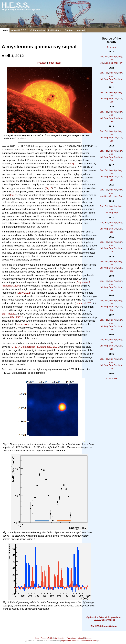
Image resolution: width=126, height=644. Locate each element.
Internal (81, 30)
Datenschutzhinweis (89, 641)
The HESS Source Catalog (104, 626)
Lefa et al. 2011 (84, 303)
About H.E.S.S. (19, 30)
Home (5, 30)
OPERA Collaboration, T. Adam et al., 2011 (35, 347)
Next (59, 63)
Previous (42, 63)
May (120, 56)
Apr (116, 56)
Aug (106, 63)
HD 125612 (16, 317)
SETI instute (8, 314)
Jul (102, 63)
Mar (111, 56)
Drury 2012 (24, 293)
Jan (102, 56)
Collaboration (38, 30)
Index (51, 63)
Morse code (23, 324)
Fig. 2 (49, 188)
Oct (116, 63)
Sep (111, 63)
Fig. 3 (13, 195)
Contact (69, 30)
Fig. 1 (73, 164)
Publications (55, 30)
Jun (111, 60)
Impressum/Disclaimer (70, 641)
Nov (121, 63)
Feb (106, 56)
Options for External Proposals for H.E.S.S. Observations (104, 619)
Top (100, 641)
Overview (111, 47)
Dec (111, 82)
